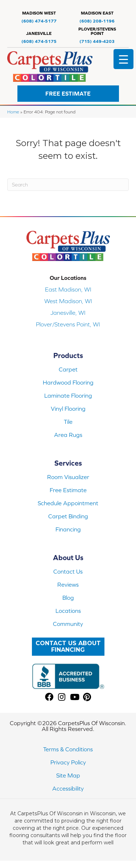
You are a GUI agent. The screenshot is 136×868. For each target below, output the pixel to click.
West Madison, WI (68, 301)
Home (13, 112)
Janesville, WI (68, 313)
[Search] (68, 185)
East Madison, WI (68, 289)
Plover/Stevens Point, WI (68, 324)
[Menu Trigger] (123, 59)
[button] (68, 94)
